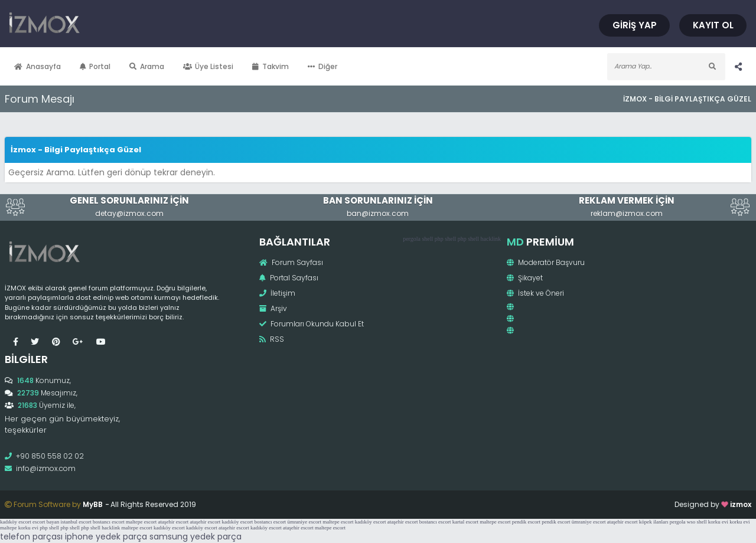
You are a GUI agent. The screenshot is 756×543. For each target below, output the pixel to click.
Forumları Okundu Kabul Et (312, 324)
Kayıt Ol (713, 25)
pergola (412, 239)
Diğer (322, 66)
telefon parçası (31, 537)
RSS (272, 339)
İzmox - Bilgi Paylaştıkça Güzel (687, 99)
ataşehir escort (173, 522)
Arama (147, 66)
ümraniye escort (304, 522)
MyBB (93, 504)
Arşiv (273, 308)
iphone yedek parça (106, 537)
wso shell (697, 522)
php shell (445, 239)
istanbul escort (76, 522)
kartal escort (465, 522)
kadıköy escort (16, 522)
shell (427, 239)
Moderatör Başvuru (546, 262)
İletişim (277, 293)
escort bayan (46, 522)
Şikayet (525, 278)
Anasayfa (38, 66)
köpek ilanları (654, 522)
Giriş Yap (635, 25)
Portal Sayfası (289, 278)
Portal (95, 66)
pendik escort (526, 522)
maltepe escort (141, 522)
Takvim (271, 66)
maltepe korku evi (19, 528)
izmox (741, 504)
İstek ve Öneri (535, 293)
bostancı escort (109, 522)
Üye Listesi (208, 66)
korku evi (718, 522)
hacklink (491, 239)
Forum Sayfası (291, 262)
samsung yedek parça (195, 537)
